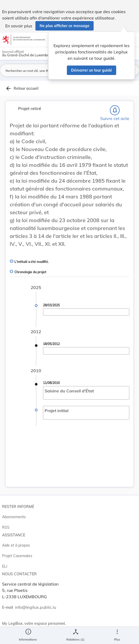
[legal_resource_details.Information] (28, 636)
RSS (6, 527)
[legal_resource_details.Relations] (75, 636)
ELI (5, 566)
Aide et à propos (16, 545)
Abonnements (14, 517)
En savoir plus (19, 26)
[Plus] (117, 636)
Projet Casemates (17, 556)
